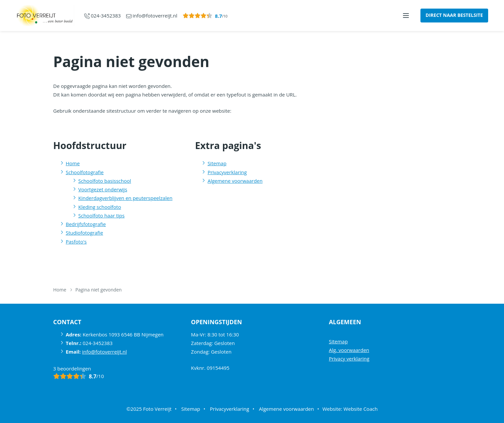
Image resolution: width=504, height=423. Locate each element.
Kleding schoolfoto (100, 207)
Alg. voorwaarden (349, 350)
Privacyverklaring (227, 172)
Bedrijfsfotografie (86, 224)
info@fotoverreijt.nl (105, 352)
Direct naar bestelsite (454, 15)
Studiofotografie (84, 233)
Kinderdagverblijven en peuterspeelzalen (125, 198)
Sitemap (217, 163)
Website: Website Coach (350, 409)
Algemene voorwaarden (235, 181)
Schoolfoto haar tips (101, 215)
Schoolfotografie (85, 172)
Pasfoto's (76, 242)
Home (73, 163)
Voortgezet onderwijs (103, 189)
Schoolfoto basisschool (105, 181)
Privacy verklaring (349, 359)
